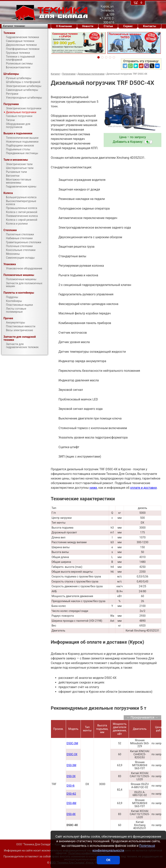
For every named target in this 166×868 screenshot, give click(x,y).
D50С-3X (72, 754)
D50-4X (71, 814)
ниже (93, 488)
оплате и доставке (144, 488)
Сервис (128, 26)
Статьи (108, 26)
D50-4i (70, 786)
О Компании (64, 26)
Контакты (150, 26)
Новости (88, 26)
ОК (108, 860)
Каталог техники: (14, 26)
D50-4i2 (71, 794)
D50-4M (71, 803)
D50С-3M (72, 743)
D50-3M (71, 765)
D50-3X (71, 776)
